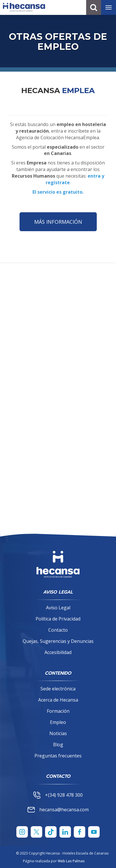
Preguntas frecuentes (58, 756)
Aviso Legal (58, 608)
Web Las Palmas (71, 861)
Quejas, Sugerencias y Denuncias (58, 641)
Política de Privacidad (58, 619)
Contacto (58, 630)
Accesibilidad (58, 652)
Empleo (58, 722)
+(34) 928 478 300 (58, 795)
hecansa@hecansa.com (58, 809)
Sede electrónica (58, 689)
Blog (58, 745)
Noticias (58, 733)
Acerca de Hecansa (58, 700)
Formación (58, 711)
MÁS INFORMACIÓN (58, 222)
